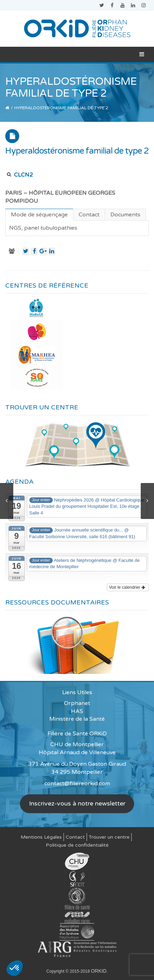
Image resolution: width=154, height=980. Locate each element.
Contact (75, 837)
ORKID (98, 971)
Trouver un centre (109, 837)
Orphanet (77, 703)
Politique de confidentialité (77, 845)
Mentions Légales (41, 837)
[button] (15, 968)
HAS (77, 711)
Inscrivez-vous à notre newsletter (77, 803)
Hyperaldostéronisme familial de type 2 (77, 151)
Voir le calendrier (127, 587)
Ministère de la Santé (77, 719)
